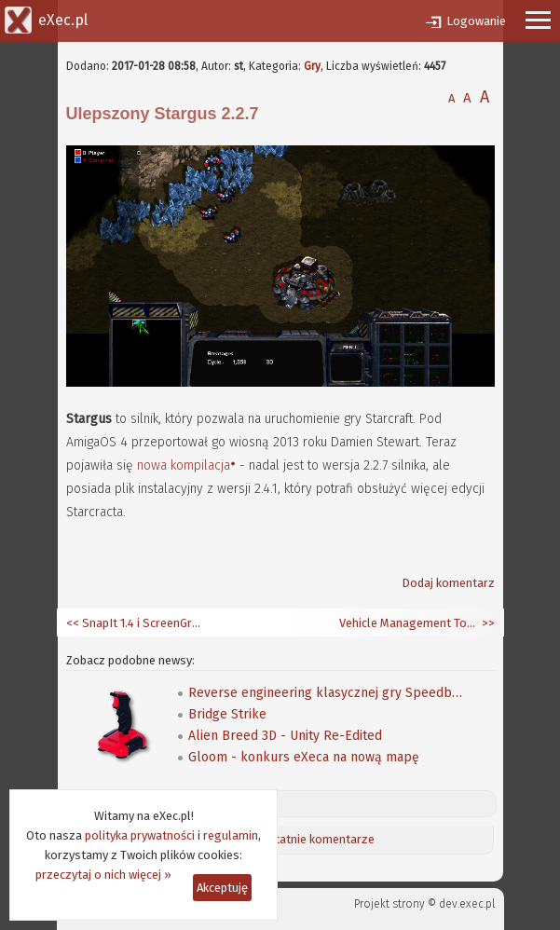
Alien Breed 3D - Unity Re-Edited (285, 736)
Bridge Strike (227, 714)
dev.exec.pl (467, 904)
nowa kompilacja (184, 465)
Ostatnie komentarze (317, 839)
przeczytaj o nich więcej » (103, 875)
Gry (312, 66)
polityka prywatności (140, 835)
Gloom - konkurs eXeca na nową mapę (304, 757)
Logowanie (476, 21)
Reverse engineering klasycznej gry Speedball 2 (328, 693)
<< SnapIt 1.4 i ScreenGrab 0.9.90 (136, 623)
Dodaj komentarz (448, 583)
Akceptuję (222, 888)
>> (487, 623)
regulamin (231, 835)
